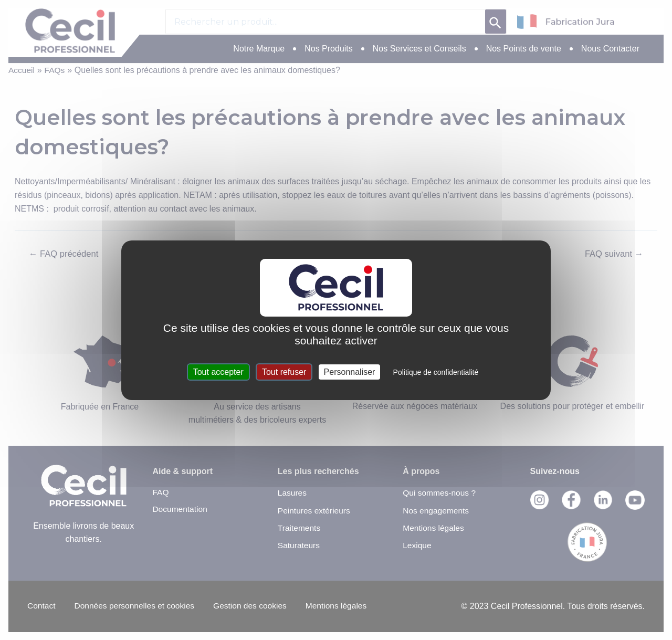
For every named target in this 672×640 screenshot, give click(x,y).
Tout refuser (284, 372)
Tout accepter (218, 372)
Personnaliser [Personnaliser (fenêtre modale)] (350, 372)
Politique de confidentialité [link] (436, 372)
